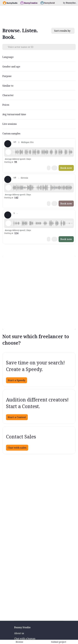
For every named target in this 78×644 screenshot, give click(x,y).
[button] (43, 152)
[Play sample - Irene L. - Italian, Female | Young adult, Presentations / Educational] (8, 188)
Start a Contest (17, 417)
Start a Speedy (17, 380)
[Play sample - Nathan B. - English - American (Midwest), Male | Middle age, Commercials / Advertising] (8, 152)
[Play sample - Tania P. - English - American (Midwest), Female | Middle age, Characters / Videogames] (8, 223)
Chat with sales (17, 448)
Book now (66, 168)
